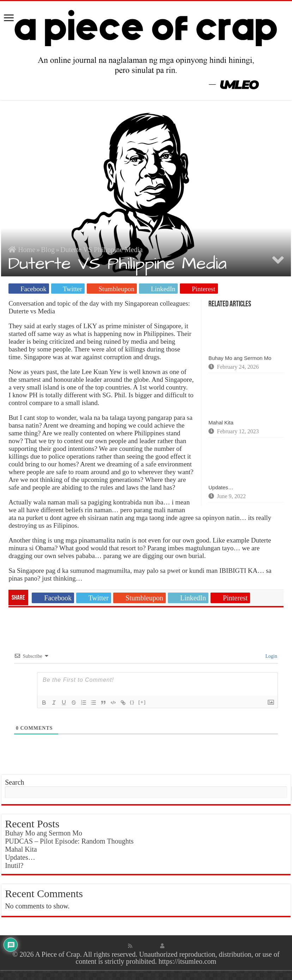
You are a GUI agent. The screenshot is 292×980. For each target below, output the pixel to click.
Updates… (221, 487)
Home (22, 250)
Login (271, 656)
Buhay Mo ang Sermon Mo (240, 358)
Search (14, 782)
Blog (48, 250)
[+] (142, 702)
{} (132, 702)
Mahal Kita (221, 422)
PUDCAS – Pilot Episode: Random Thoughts (69, 841)
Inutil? (14, 865)
